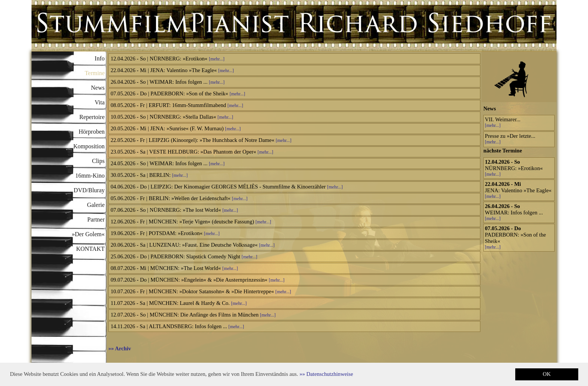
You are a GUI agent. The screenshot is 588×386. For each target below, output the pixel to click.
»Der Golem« (88, 234)
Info (100, 58)
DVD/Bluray (89, 190)
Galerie (96, 205)
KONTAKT (90, 249)
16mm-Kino (90, 176)
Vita (100, 102)
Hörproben (92, 132)
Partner (96, 219)
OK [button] (547, 374)
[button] (326, 374)
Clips (98, 161)
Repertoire (92, 117)
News (98, 88)
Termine (95, 73)
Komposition (89, 146)
